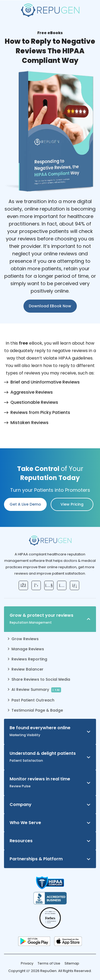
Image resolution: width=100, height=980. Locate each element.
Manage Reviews (28, 649)
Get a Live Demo (25, 504)
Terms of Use (49, 963)
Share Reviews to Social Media (41, 679)
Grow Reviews (25, 639)
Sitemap (72, 963)
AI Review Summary (36, 690)
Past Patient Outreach (33, 700)
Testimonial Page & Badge (37, 710)
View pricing (72, 504)
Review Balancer (27, 669)
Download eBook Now (50, 306)
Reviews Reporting (29, 659)
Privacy (27, 963)
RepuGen (48, 971)
